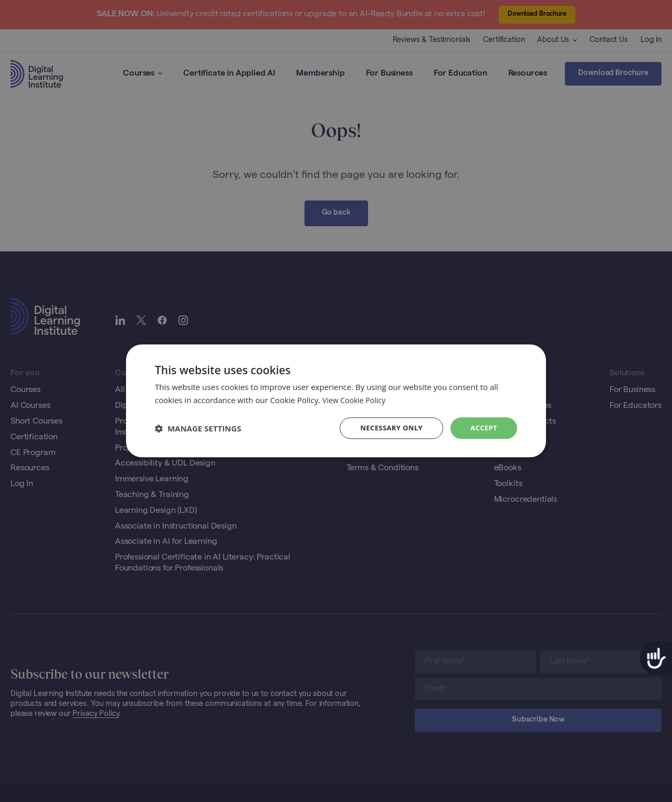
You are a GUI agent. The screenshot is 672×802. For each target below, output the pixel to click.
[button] (198, 428)
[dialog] (336, 401)
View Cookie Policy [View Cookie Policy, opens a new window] (356, 399)
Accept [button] (483, 428)
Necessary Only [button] (387, 428)
